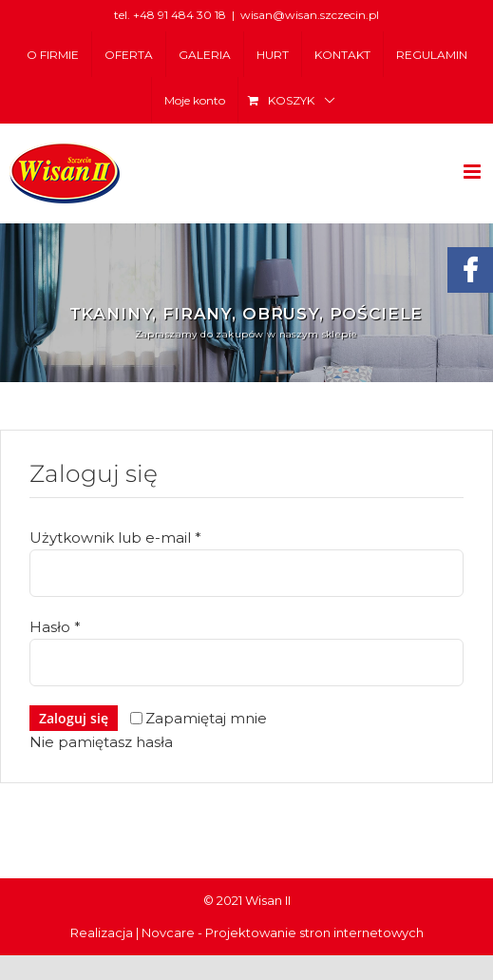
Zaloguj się (74, 718)
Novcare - (173, 932)
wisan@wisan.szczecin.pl (310, 15)
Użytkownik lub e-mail (115, 538)
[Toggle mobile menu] (474, 172)
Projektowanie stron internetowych (314, 932)
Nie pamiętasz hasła (101, 742)
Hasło (55, 627)
